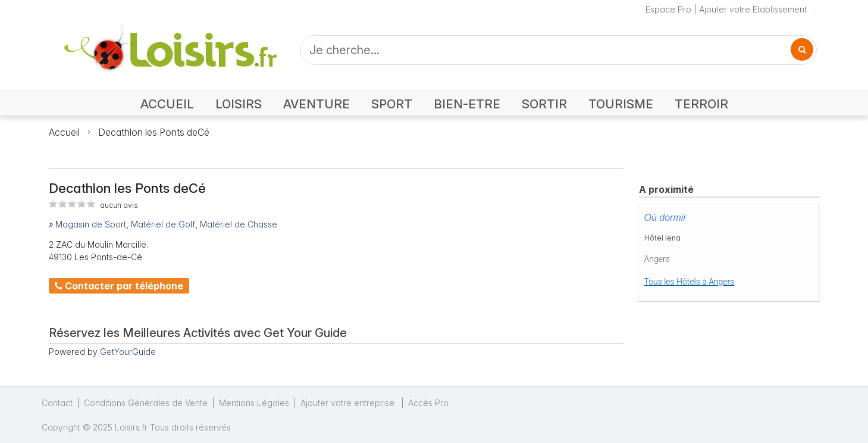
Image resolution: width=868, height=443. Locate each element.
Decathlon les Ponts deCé (154, 132)
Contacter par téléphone (119, 286)
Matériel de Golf (163, 224)
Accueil (64, 132)
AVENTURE (317, 104)
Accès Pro (428, 403)
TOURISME (621, 104)
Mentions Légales (254, 403)
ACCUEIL (167, 104)
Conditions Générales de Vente (146, 403)
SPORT (392, 104)
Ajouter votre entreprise (349, 403)
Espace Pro (668, 9)
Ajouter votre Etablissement (753, 9)
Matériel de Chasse (239, 224)
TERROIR (701, 104)
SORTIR (544, 104)
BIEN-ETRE (467, 104)
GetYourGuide (128, 352)
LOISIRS (239, 104)
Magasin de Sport (91, 224)
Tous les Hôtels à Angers (690, 282)
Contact (57, 403)
